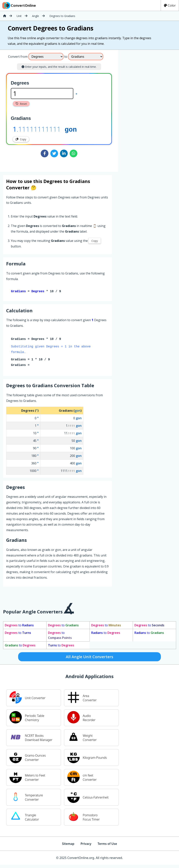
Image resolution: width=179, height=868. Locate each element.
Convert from (18, 57)
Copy (21, 139)
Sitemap (68, 844)
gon (71, 129)
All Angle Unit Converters (89, 658)
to (19, 626)
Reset (21, 104)
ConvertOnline (19, 5)
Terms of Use (107, 844)
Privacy (86, 844)
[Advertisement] (146, 75)
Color (170, 5)
